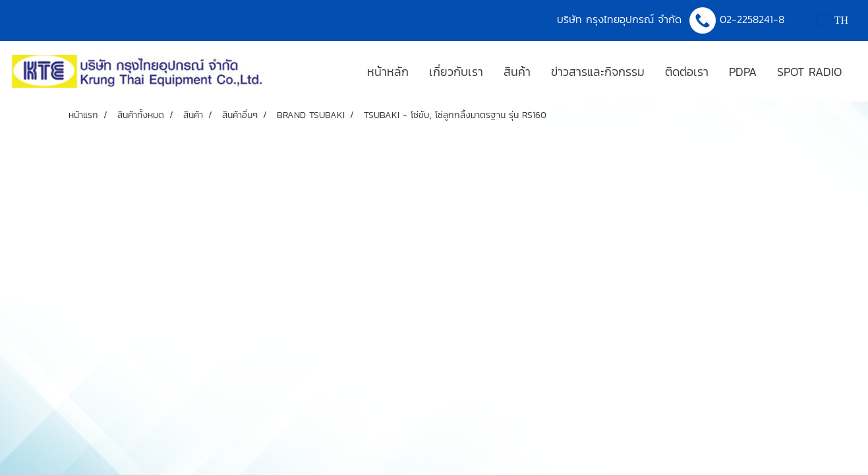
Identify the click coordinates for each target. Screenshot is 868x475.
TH (833, 20)
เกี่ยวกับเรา (456, 72)
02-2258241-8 (754, 19)
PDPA (743, 72)
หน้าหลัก (388, 72)
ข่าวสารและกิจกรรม (598, 72)
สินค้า (517, 72)
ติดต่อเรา (687, 72)
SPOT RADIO (809, 72)
